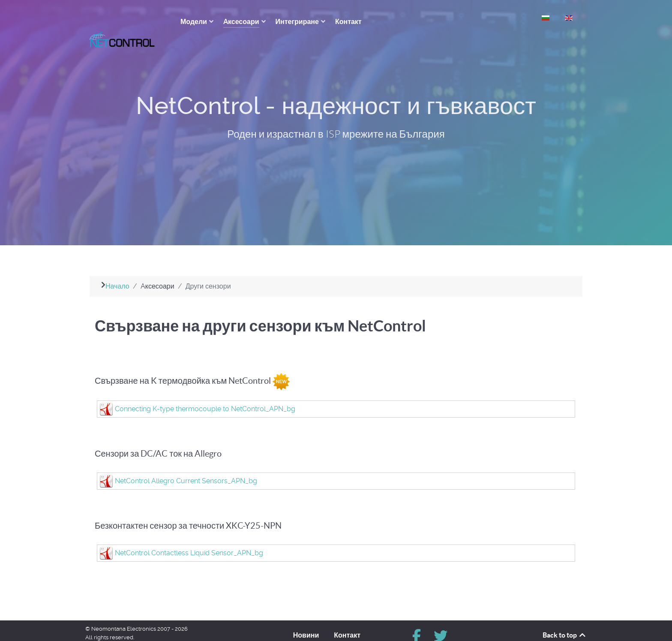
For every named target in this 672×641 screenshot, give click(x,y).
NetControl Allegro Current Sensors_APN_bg (186, 465)
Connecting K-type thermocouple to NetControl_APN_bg (205, 393)
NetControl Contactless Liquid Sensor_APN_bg (189, 537)
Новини (306, 620)
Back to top (565, 620)
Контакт (347, 620)
